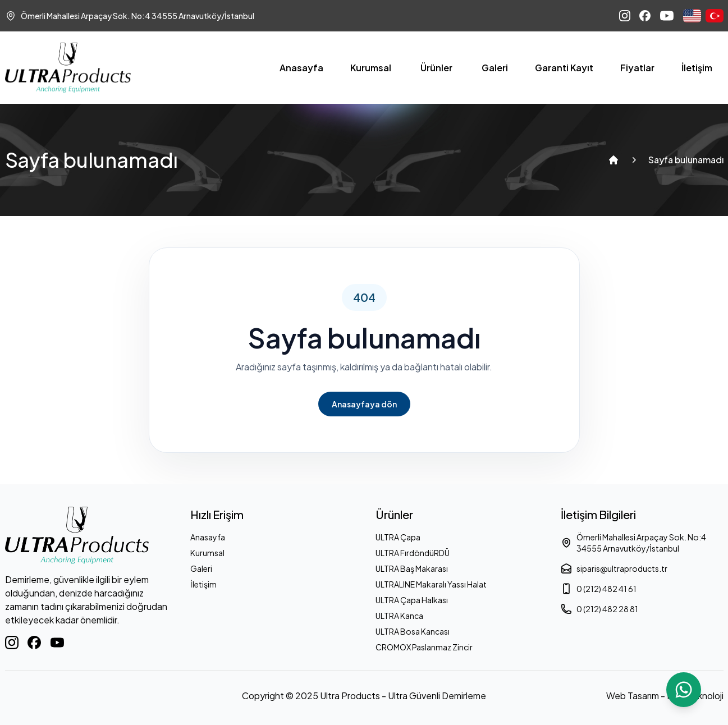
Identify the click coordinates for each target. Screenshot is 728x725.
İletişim (697, 68)
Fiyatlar (637, 68)
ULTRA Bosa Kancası (413, 631)
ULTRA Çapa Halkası (412, 600)
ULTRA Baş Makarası (412, 568)
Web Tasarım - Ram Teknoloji (665, 696)
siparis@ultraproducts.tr (614, 568)
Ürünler (436, 68)
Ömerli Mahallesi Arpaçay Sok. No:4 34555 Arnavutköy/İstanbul (633, 543)
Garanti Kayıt (564, 68)
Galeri (495, 68)
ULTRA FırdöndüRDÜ (413, 553)
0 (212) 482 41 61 (599, 589)
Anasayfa (301, 68)
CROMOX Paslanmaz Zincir (424, 647)
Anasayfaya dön (364, 404)
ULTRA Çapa (398, 537)
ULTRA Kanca (399, 616)
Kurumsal (371, 68)
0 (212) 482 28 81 (599, 609)
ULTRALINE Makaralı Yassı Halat (431, 584)
